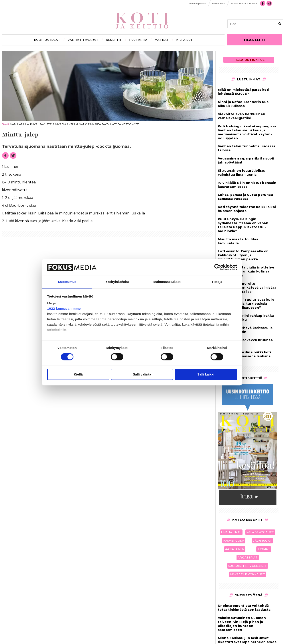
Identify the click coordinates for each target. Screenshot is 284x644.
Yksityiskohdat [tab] (117, 282)
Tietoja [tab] (217, 282)
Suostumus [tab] (67, 282)
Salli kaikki (206, 375)
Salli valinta (142, 375)
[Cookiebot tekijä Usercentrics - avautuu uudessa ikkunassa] (218, 267)
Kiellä (78, 375)
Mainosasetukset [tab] (167, 282)
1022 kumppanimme (64, 309)
